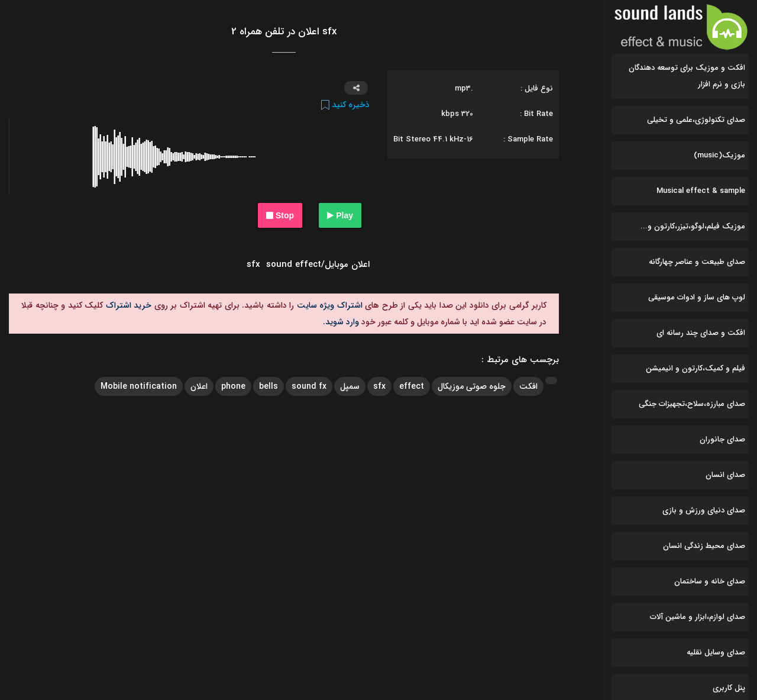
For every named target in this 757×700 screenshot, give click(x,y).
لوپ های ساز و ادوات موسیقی (697, 297)
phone (233, 386)
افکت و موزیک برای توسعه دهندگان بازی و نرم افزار (687, 76)
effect (412, 386)
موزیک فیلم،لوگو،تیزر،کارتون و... (693, 226)
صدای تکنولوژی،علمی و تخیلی (696, 120)
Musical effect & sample (701, 191)
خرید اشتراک (127, 305)
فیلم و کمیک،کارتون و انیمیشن (695, 368)
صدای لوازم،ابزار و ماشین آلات (698, 617)
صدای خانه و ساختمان (710, 581)
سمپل (350, 386)
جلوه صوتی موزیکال (472, 386)
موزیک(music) (719, 155)
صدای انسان (725, 475)
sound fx (309, 386)
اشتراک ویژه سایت (328, 305)
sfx (379, 386)
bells (268, 386)
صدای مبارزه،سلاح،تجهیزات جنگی (692, 404)
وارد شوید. (341, 322)
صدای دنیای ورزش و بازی (704, 510)
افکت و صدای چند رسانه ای (701, 333)
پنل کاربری (729, 688)
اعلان (199, 386)
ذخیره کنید (345, 105)
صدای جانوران (722, 439)
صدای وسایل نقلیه (716, 652)
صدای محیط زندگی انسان (704, 546)
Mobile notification (139, 386)
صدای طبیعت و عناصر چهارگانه (697, 262)
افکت (528, 386)
